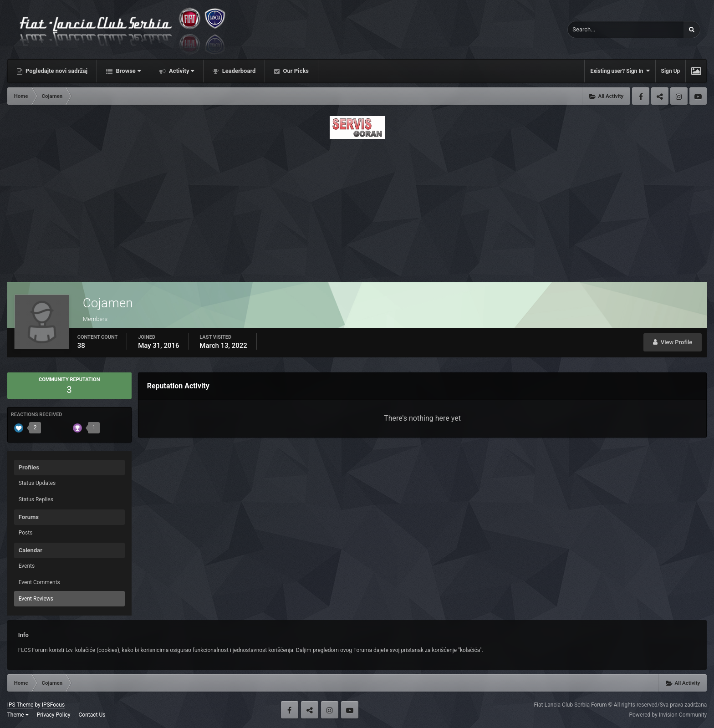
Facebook (641, 96)
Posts (26, 533)
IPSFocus (53, 705)
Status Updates (37, 483)
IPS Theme (20, 705)
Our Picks (295, 71)
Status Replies (36, 499)
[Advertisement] (357, 208)
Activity (181, 71)
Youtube (698, 96)
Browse (127, 71)
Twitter (660, 96)
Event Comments (39, 582)
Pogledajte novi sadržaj (56, 71)
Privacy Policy (54, 715)
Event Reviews (36, 599)
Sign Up (671, 71)
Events (27, 566)
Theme (18, 715)
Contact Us (92, 715)
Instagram (679, 96)
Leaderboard (238, 71)
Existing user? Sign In (620, 71)
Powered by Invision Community (668, 715)
